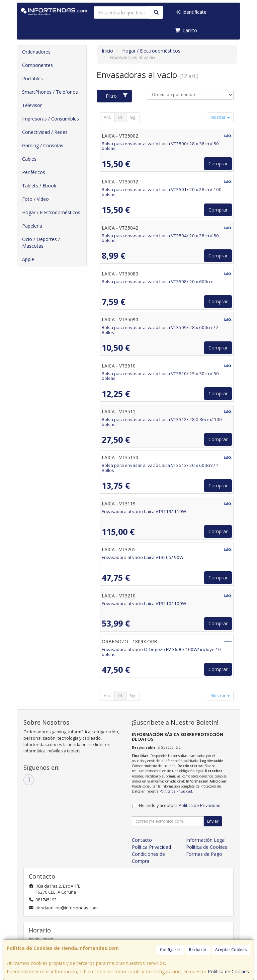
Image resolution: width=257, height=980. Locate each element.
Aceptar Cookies (231, 950)
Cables (29, 159)
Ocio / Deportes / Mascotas (41, 242)
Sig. (133, 117)
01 (120, 117)
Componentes (37, 65)
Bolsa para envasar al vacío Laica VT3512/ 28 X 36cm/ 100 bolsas (162, 422)
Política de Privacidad (176, 791)
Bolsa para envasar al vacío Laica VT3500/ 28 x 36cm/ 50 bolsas (160, 146)
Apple (28, 259)
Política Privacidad (151, 847)
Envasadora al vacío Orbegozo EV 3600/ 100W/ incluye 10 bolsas (161, 652)
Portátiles (32, 78)
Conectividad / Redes (45, 132)
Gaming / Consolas (43, 145)
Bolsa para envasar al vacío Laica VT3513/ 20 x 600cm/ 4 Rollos (160, 468)
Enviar (213, 821)
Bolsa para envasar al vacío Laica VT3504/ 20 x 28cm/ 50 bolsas (160, 238)
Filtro (117, 96)
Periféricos (34, 172)
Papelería (32, 226)
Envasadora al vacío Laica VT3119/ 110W (144, 511)
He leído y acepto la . (180, 805)
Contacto (142, 840)
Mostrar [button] (220, 117)
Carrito (186, 30)
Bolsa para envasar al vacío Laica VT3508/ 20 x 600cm (158, 281)
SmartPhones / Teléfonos (50, 92)
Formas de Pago (204, 854)
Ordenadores (36, 52)
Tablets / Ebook (39, 186)
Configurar (170, 950)
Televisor (32, 105)
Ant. (107, 117)
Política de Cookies (228, 971)
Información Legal (206, 840)
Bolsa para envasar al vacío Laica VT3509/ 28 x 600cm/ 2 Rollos (160, 330)
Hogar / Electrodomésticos (51, 212)
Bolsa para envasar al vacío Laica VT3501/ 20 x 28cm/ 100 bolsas (162, 192)
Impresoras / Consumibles (51, 119)
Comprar (218, 164)
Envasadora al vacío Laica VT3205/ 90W (143, 557)
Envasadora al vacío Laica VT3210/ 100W (144, 603)
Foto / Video (35, 199)
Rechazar (198, 950)
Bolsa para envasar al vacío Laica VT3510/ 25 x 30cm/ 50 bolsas (160, 376)
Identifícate (191, 12)
